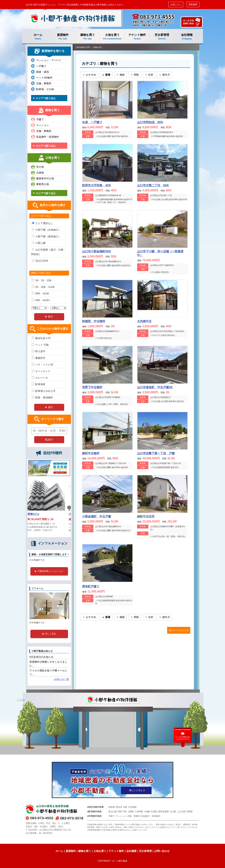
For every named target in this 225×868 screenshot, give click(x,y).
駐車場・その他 (45, 89)
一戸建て (41, 66)
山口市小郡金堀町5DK (97, 251)
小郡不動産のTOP (83, 47)
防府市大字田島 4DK (97, 185)
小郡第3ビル (36, 514)
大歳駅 (147, 812)
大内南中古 (144, 321)
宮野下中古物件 (92, 387)
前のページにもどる (179, 630)
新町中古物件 (91, 453)
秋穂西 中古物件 (94, 321)
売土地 (40, 167)
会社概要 (131, 851)
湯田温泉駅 (164, 812)
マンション (43, 125)
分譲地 (40, 173)
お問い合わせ (162, 851)
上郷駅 (130, 812)
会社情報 (187, 37)
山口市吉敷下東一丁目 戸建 (156, 453)
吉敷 (125, 807)
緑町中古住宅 (146, 516)
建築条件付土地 (45, 178)
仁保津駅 (139, 812)
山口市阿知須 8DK (150, 122)
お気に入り (176, 5)
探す (49, 440)
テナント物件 (137, 37)
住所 (149, 75)
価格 (120, 75)
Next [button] (69, 507)
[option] (49, 508)
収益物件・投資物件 (48, 137)
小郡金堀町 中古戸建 (97, 516)
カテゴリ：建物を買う (100, 63)
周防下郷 (122, 812)
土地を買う (112, 37)
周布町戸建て (91, 586)
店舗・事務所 (44, 83)
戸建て (40, 119)
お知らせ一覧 (61, 679)
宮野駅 (190, 812)
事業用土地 (43, 184)
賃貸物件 (63, 37)
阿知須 (119, 807)
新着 (106, 75)
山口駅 (173, 812)
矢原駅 (154, 812)
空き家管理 (162, 37)
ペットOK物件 (44, 78)
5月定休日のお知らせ (41, 657)
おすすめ (89, 75)
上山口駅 (181, 812)
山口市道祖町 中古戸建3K (155, 387)
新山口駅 (113, 812)
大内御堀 (132, 807)
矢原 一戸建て (92, 122)
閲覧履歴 (193, 5)
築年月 (164, 75)
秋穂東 (112, 807)
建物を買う (88, 37)
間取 (135, 75)
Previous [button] (29, 507)
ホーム (38, 37)
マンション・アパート (49, 60)
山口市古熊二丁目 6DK (153, 185)
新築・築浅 (43, 72)
